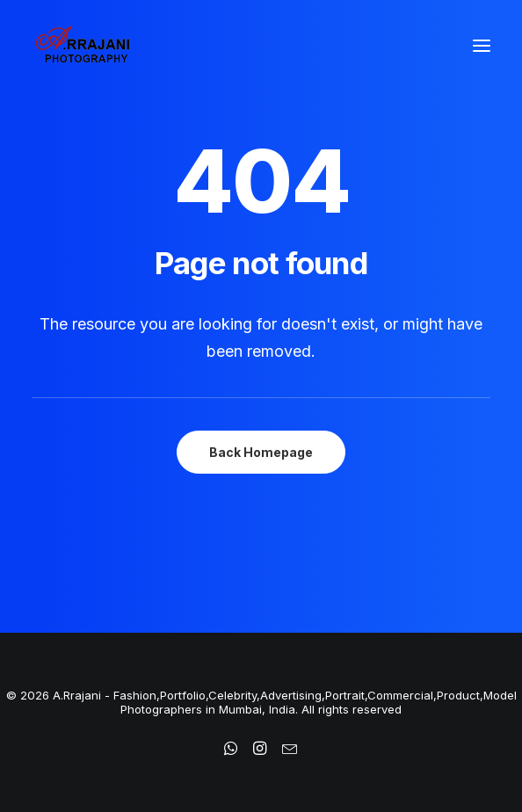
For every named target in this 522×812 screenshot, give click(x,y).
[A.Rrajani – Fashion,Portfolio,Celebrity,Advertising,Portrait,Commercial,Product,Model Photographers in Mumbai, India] (82, 46)
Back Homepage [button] (261, 452)
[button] (482, 46)
